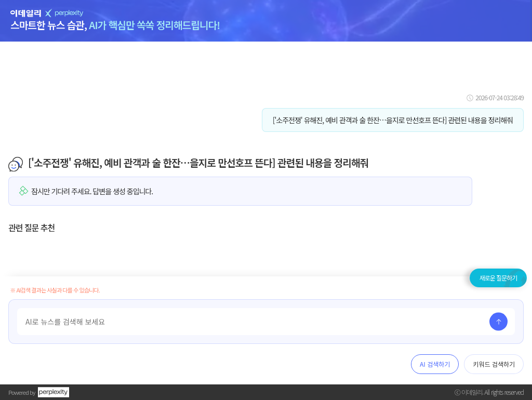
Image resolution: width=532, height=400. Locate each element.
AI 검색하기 (435, 364)
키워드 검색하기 (494, 364)
